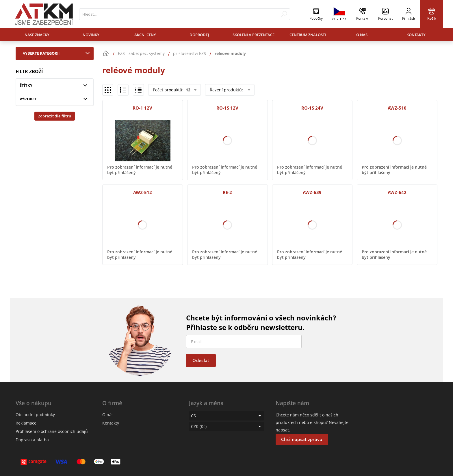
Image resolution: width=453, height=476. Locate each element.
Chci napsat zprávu (302, 439)
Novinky (91, 35)
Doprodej (199, 35)
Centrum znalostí (308, 35)
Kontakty (416, 35)
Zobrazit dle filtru (55, 116)
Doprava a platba (32, 440)
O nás (362, 35)
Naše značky (37, 35)
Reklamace (26, 423)
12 (187, 90)
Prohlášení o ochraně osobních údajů (52, 431)
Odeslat (201, 360)
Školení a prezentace (254, 35)
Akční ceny (145, 35)
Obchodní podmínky (35, 415)
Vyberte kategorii (57, 53)
